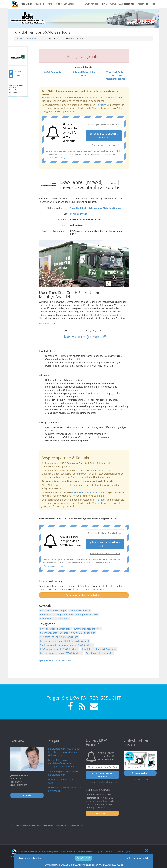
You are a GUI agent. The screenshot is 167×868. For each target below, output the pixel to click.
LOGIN (153, 4)
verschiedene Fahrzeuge (53, 610)
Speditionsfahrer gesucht (99, 653)
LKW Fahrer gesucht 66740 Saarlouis (59, 649)
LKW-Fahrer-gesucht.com (109, 865)
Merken (15, 72)
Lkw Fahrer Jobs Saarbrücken (55, 629)
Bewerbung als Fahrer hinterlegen (84, 595)
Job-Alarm (101, 105)
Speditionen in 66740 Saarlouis (55, 660)
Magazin (50, 4)
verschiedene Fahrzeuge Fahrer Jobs (59, 637)
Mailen (15, 76)
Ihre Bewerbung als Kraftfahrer (89, 492)
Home (21, 38)
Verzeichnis (40, 4)
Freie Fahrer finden (140, 779)
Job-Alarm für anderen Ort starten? (104, 145)
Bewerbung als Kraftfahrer (91, 98)
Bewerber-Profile (109, 4)
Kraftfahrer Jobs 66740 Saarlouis (99, 649)
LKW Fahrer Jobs (34, 38)
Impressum (59, 852)
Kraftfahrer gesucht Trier (87, 629)
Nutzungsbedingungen (79, 852)
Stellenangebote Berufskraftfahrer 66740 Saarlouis (67, 645)
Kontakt (120, 852)
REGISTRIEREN (143, 4)
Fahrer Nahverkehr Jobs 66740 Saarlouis (61, 653)
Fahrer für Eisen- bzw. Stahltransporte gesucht (65, 641)
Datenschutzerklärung (56, 157)
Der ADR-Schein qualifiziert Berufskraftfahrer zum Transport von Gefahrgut (62, 763)
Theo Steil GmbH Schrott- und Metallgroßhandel (96, 208)
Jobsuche (83, 858)
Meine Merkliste (65, 4)
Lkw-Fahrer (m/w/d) (80, 610)
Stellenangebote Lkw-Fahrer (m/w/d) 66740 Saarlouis (68, 633)
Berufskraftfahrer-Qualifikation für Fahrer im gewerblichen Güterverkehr (64, 752)
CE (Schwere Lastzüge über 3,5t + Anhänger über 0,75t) (69, 614)
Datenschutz (107, 852)
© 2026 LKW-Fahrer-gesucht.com (32, 852)
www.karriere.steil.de (50, 323)
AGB (96, 852)
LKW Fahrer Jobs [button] (92, 4)
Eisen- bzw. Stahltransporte (55, 618)
